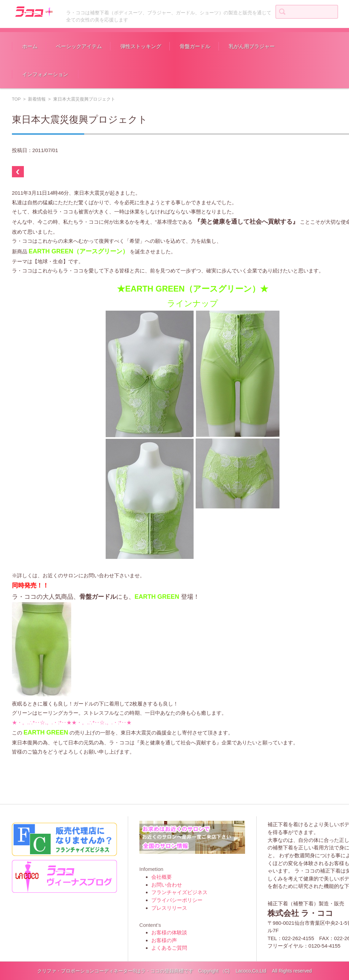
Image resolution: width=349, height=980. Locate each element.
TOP (16, 99)
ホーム (30, 46)
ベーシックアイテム (79, 46)
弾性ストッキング (141, 46)
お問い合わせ (167, 885)
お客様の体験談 (169, 932)
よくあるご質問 (169, 948)
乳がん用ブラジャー (252, 46)
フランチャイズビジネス (179, 892)
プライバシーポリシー (177, 900)
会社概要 (162, 877)
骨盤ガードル (195, 46)
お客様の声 (164, 940)
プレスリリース (169, 908)
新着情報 (37, 99)
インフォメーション (45, 74)
